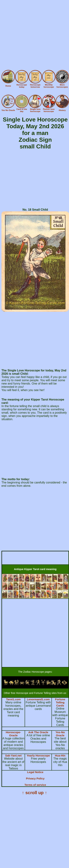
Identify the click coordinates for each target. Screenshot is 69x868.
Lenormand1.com (38, 699)
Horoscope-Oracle (13, 734)
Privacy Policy (35, 778)
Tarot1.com (13, 699)
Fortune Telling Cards (60, 702)
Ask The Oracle (38, 732)
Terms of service (35, 785)
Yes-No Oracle (60, 734)
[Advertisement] (34, 36)
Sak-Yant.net (13, 755)
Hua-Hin (60, 755)
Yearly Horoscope (38, 755)
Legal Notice (35, 772)
